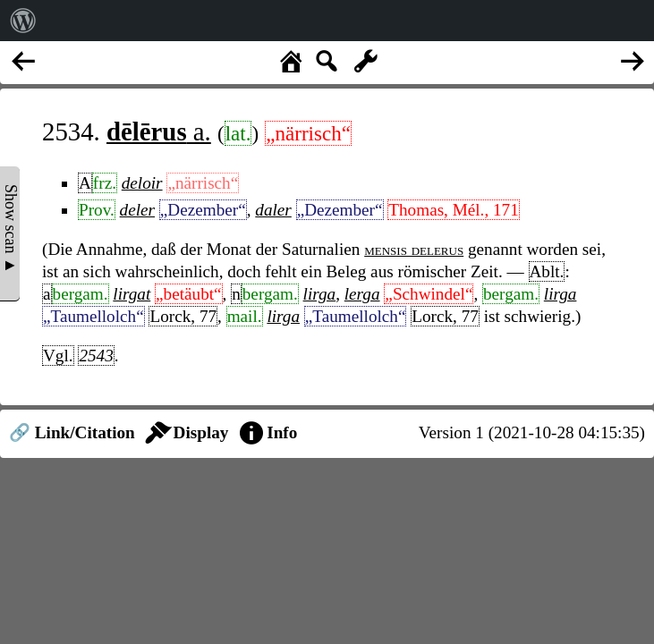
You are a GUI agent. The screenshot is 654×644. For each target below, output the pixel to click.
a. (159, 131)
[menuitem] (23, 21)
